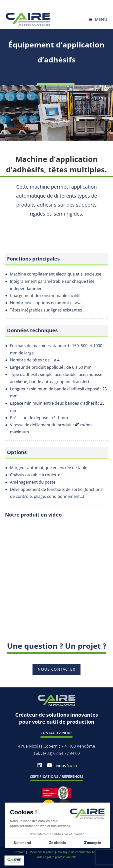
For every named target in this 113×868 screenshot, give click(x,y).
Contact (19, 852)
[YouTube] (49, 767)
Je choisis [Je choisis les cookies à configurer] (57, 843)
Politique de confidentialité (77, 852)
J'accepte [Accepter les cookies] (93, 843)
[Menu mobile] (98, 19)
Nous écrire (67, 766)
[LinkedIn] (40, 767)
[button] (14, 861)
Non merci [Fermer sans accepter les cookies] (22, 843)
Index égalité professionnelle (56, 857)
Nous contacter (56, 669)
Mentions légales (41, 852)
